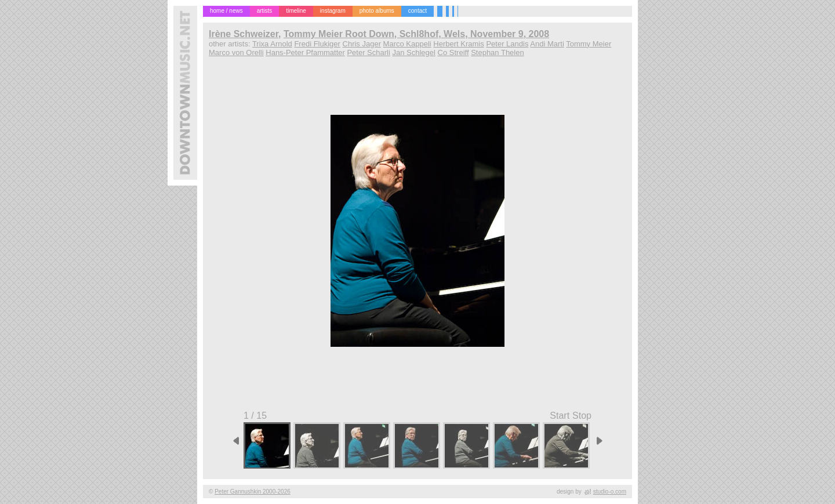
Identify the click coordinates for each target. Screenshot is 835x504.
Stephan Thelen (498, 52)
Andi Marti (547, 44)
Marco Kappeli (407, 44)
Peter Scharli (368, 52)
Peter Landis (507, 44)
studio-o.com (610, 492)
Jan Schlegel (413, 52)
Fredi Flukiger (317, 44)
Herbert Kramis (458, 44)
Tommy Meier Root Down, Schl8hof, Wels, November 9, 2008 (416, 34)
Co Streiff (453, 52)
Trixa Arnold (272, 44)
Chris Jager (362, 44)
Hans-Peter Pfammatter (305, 52)
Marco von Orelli (236, 52)
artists (265, 11)
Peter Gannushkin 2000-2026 (253, 492)
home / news (226, 11)
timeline (296, 11)
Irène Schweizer (244, 34)
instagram (333, 11)
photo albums (377, 11)
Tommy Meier (589, 44)
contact (418, 11)
